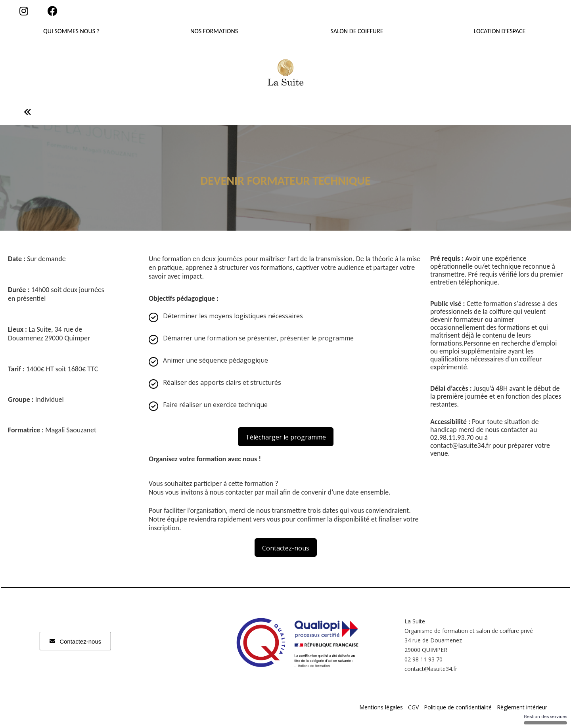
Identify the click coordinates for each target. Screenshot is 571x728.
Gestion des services (545, 719)
